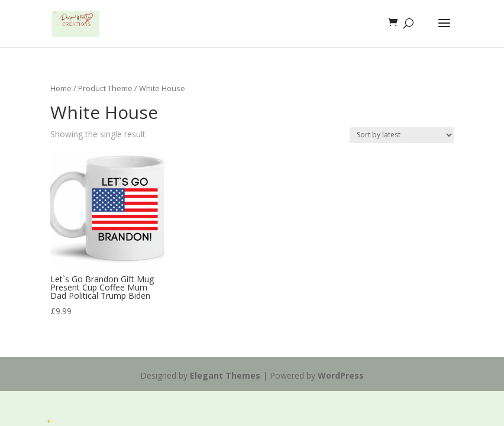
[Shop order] (402, 135)
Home (61, 88)
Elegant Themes (225, 375)
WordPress (341, 375)
